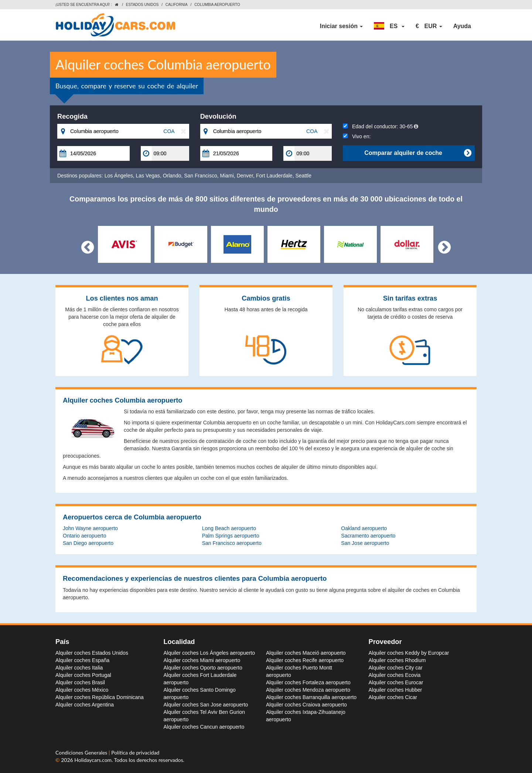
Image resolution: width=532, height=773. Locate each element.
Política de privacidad (135, 752)
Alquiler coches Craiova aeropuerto (306, 705)
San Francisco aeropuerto (232, 543)
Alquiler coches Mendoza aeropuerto (308, 690)
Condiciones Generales (82, 752)
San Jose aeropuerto (365, 543)
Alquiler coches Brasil (80, 682)
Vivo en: (357, 136)
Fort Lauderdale (274, 176)
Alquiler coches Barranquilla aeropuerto (311, 697)
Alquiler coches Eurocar (396, 682)
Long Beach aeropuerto (229, 528)
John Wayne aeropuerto (90, 528)
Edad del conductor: (381, 126)
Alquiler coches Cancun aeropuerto (204, 727)
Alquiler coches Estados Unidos (92, 653)
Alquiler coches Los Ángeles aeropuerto (209, 653)
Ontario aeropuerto (85, 536)
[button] (389, 26)
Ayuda (462, 26)
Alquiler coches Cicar (393, 697)
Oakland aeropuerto (364, 528)
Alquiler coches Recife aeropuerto (305, 660)
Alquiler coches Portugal (83, 675)
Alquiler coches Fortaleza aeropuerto (308, 682)
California (177, 5)
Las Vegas (148, 176)
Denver (245, 176)
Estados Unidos (142, 5)
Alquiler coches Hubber (395, 690)
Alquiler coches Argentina (85, 705)
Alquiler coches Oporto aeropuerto (203, 668)
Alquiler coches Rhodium (397, 660)
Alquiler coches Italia (79, 668)
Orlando (172, 176)
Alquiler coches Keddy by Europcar (409, 653)
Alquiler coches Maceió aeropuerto (306, 653)
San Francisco (200, 176)
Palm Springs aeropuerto (231, 536)
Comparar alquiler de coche (418, 153)
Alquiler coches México (82, 690)
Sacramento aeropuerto (368, 536)
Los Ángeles (119, 176)
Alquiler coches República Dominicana (100, 697)
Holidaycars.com (93, 760)
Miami (227, 176)
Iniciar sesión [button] (342, 26)
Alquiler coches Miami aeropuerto (202, 660)
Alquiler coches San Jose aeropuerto (206, 705)
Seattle (303, 176)
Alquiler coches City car (396, 668)
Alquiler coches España (82, 660)
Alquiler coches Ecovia (395, 675)
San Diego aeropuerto (88, 543)
